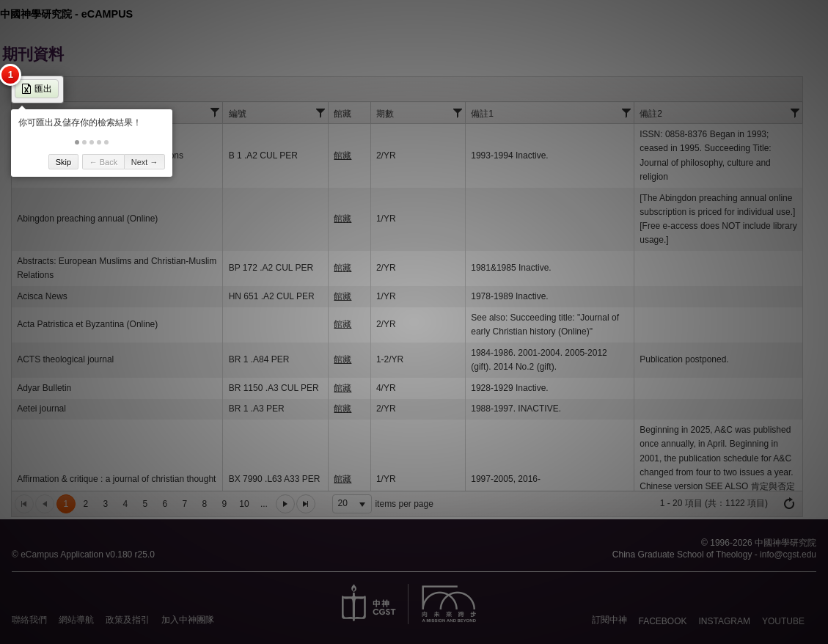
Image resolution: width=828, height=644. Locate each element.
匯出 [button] (36, 89)
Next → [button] (145, 162)
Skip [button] (63, 162)
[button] (77, 142)
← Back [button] (104, 162)
